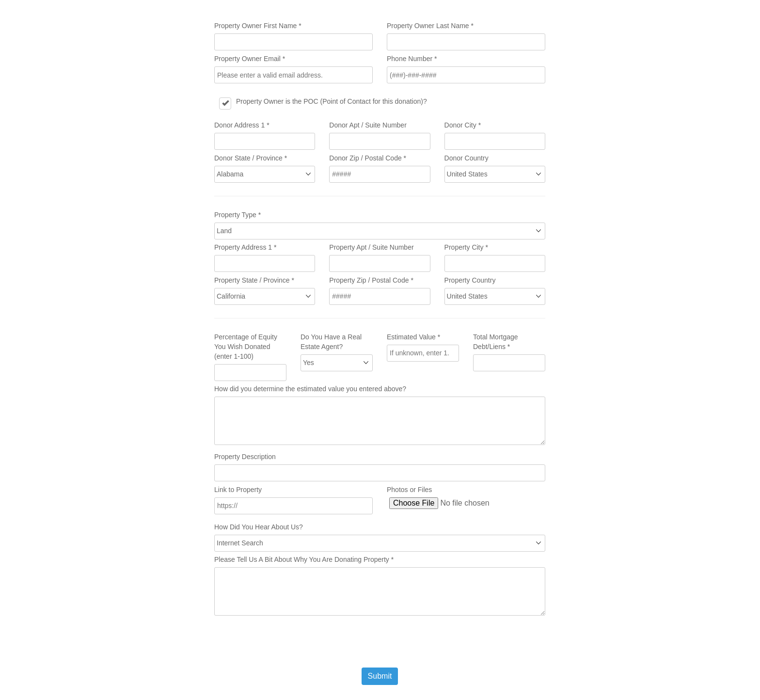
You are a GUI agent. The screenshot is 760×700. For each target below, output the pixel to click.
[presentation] (288, 641)
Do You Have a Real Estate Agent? (331, 342)
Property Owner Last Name (430, 26)
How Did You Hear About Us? (259, 527)
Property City (466, 247)
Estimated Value (413, 337)
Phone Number (412, 59)
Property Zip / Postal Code (371, 280)
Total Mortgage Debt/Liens (496, 342)
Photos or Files (409, 490)
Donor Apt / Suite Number (368, 125)
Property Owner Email (250, 59)
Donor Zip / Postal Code (368, 158)
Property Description (245, 457)
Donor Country (467, 158)
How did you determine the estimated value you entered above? (310, 389)
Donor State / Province (251, 158)
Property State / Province (254, 280)
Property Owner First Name (258, 26)
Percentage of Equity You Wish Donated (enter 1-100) (246, 347)
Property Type (237, 215)
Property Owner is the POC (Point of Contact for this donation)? (332, 101)
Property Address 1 (245, 247)
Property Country (470, 280)
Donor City (463, 125)
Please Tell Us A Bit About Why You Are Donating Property (304, 559)
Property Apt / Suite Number (371, 247)
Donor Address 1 (242, 125)
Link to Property (238, 490)
